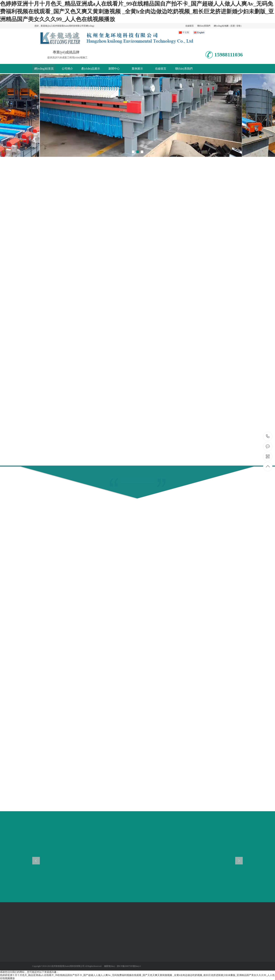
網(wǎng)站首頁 (44, 69)
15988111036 (268, 436)
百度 (233, 26)
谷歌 (239, 26)
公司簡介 (67, 69)
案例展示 (137, 69)
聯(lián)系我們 (204, 26)
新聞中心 (114, 69)
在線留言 (190, 26)
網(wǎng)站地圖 (221, 26)
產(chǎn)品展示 (91, 69)
